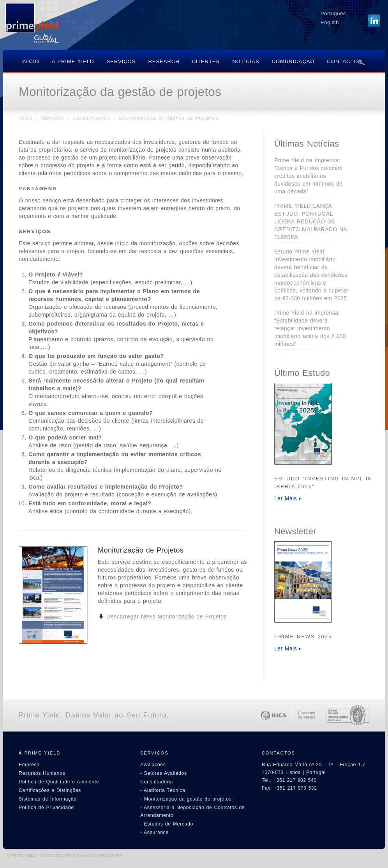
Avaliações (153, 765)
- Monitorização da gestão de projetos (186, 799)
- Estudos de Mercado (167, 824)
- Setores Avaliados (164, 773)
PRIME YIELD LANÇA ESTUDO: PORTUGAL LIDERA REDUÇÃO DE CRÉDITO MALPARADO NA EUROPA (311, 221)
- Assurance (154, 833)
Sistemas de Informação (48, 799)
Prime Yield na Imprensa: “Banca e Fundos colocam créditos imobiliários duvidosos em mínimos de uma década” (308, 176)
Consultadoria (92, 119)
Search (362, 63)
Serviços (53, 119)
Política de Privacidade (46, 808)
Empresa (29, 765)
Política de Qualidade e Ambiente (59, 782)
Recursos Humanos (42, 773)
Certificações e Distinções (50, 790)
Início (26, 119)
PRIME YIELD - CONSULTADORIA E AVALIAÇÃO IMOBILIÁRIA (67, 856)
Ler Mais (286, 498)
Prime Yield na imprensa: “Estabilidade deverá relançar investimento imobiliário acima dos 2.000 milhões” (310, 328)
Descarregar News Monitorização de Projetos (167, 616)
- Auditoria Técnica (163, 790)
